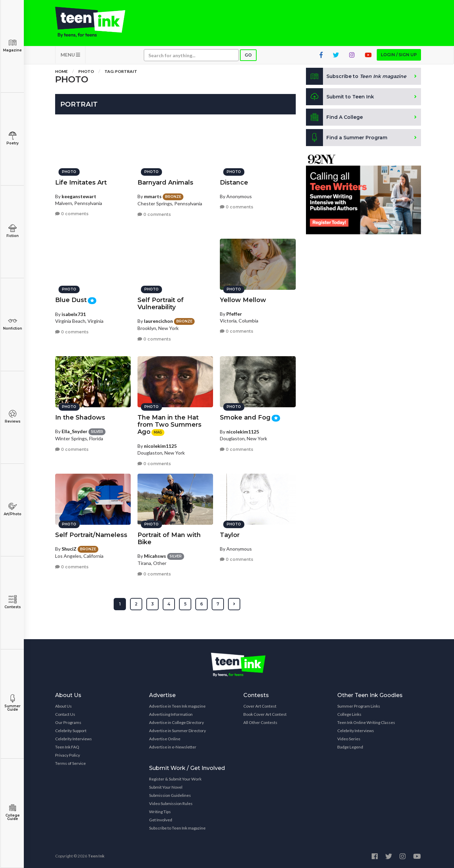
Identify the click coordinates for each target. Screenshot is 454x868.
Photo (86, 71)
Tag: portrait (121, 71)
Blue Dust (71, 300)
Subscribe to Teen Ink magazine (177, 828)
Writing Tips (160, 812)
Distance (234, 183)
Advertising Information (171, 714)
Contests (12, 602)
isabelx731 (74, 314)
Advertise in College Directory (176, 722)
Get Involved (161, 820)
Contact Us (65, 714)
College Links (349, 714)
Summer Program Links (359, 706)
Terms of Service (70, 763)
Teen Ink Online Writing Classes (366, 722)
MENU (70, 55)
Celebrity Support (71, 731)
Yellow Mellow (243, 300)
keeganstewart (79, 196)
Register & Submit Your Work (175, 779)
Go (248, 55)
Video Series (349, 739)
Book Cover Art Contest (265, 714)
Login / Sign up (399, 55)
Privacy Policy (68, 755)
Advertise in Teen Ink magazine (177, 706)
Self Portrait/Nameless (91, 535)
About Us (63, 706)
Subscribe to (356, 76)
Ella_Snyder (75, 431)
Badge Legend (350, 747)
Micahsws (155, 556)
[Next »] (234, 604)
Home (61, 71)
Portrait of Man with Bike (169, 539)
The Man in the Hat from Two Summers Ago (169, 425)
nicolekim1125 (160, 446)
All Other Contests (260, 722)
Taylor (230, 535)
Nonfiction (12, 324)
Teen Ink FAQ (67, 747)
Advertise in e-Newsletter (173, 747)
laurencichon (158, 321)
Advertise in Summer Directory (177, 731)
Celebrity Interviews (74, 739)
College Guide (12, 812)
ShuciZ (69, 549)
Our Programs (68, 722)
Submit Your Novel (166, 787)
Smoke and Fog (245, 417)
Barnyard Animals (165, 183)
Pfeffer (234, 314)
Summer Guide (12, 703)
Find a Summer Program (347, 138)
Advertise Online (165, 739)
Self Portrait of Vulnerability (161, 304)
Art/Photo (12, 509)
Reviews (12, 417)
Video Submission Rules (171, 803)
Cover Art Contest (260, 706)
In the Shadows (80, 417)
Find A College (334, 117)
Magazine (12, 45)
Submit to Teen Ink (340, 97)
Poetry (12, 138)
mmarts (153, 196)
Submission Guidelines (170, 795)
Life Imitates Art (81, 183)
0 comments (72, 214)
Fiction (12, 231)
